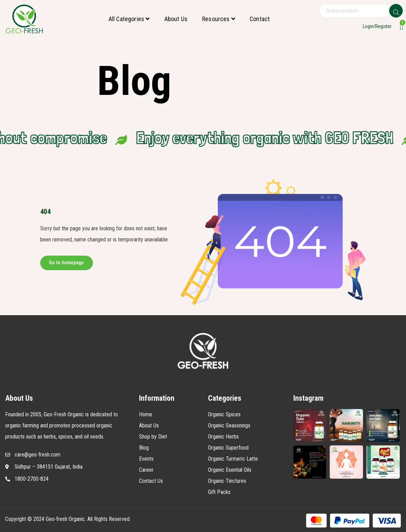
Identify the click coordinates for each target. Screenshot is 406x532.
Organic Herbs (223, 437)
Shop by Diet (153, 437)
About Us (176, 19)
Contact (260, 19)
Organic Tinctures (227, 481)
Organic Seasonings (229, 425)
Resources (219, 19)
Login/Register (377, 26)
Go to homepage (67, 263)
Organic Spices (224, 414)
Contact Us (151, 481)
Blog (144, 448)
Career (146, 470)
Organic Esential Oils (230, 470)
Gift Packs (219, 492)
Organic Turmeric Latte (233, 459)
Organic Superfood (228, 448)
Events (146, 459)
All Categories (129, 19)
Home (146, 414)
